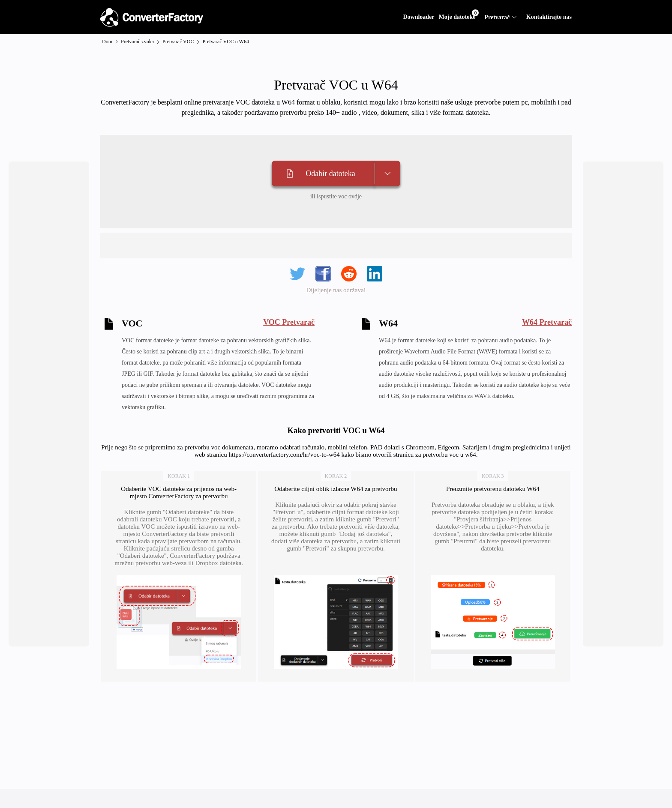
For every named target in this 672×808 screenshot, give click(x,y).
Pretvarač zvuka (137, 42)
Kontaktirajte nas (549, 17)
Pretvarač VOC (178, 42)
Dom (107, 42)
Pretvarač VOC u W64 (226, 42)
